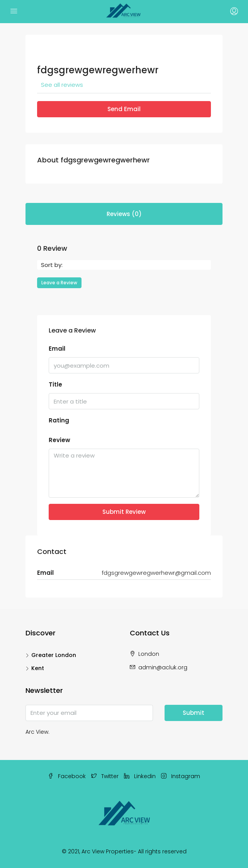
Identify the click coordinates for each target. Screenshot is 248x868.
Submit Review (124, 512)
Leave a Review (59, 283)
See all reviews (62, 85)
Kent (38, 668)
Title (55, 384)
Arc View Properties (108, 851)
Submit (194, 713)
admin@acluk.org (163, 667)
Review (59, 440)
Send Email (124, 109)
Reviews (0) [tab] (124, 214)
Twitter (105, 776)
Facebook (67, 776)
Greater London (54, 655)
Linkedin (140, 776)
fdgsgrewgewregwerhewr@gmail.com (156, 573)
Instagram (181, 776)
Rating (59, 420)
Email (57, 349)
